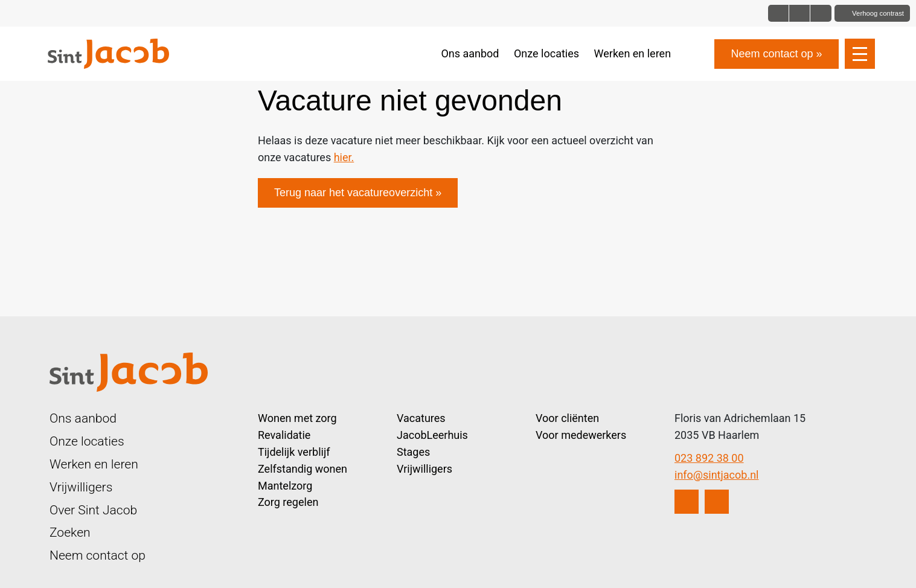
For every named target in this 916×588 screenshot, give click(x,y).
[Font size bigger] (821, 13)
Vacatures (421, 418)
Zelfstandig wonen (303, 469)
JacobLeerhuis (432, 435)
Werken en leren (633, 53)
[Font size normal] (779, 13)
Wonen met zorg (297, 418)
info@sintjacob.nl (716, 475)
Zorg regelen (288, 502)
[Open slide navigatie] (860, 54)
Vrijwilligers (81, 487)
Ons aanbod (470, 53)
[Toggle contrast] (872, 13)
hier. (344, 157)
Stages (413, 452)
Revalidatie (284, 435)
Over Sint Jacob (93, 510)
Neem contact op (772, 54)
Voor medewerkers (581, 435)
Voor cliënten (567, 418)
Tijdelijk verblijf (294, 452)
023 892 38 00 (709, 458)
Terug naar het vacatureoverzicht (353, 193)
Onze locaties (546, 53)
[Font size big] (800, 13)
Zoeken (70, 532)
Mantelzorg (285, 486)
